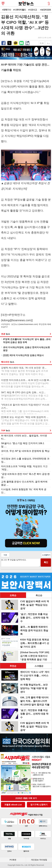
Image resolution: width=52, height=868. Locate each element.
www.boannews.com (28, 324)
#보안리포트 (45, 10)
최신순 (39, 595)
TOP (6, 430)
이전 (5, 555)
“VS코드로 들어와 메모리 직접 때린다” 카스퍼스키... (25, 408)
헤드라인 (8, 362)
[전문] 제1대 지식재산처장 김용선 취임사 (23, 355)
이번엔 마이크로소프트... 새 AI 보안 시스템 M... (26, 383)
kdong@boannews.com (16, 320)
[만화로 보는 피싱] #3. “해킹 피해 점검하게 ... (25, 420)
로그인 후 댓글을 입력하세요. (21, 563)
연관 (6, 334)
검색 (49, 4)
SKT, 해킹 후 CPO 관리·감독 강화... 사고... (25, 396)
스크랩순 (39, 666)
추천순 (13, 666)
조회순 (13, 595)
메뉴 (3, 4)
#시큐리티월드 (19, 10)
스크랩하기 (46, 555)
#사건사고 (33, 10)
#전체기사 (6, 10)
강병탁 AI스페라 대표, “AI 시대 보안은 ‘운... (25, 371)
